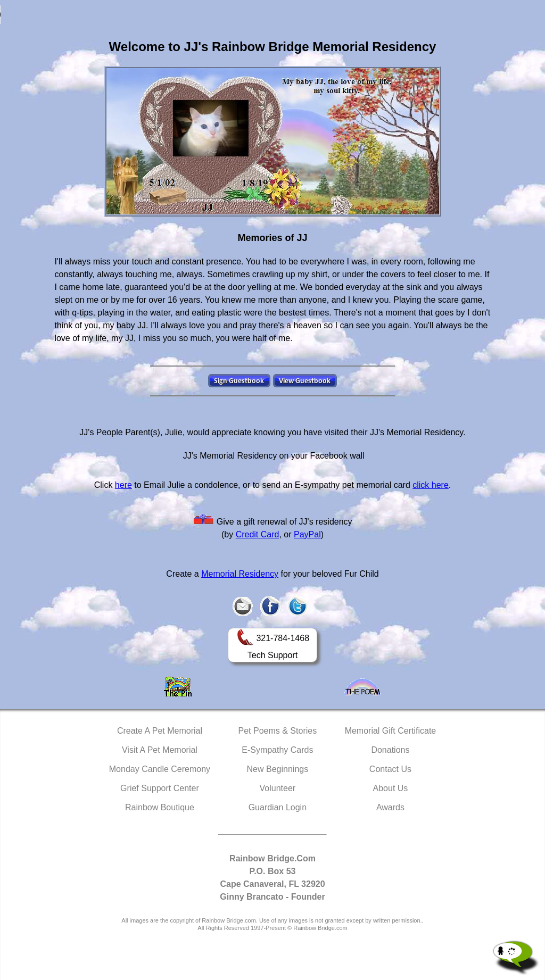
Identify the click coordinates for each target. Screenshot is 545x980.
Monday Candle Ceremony (160, 769)
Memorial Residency (240, 574)
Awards (390, 807)
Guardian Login (278, 807)
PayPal (307, 534)
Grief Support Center (160, 788)
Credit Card (258, 534)
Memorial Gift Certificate (391, 731)
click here (431, 485)
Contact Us (390, 769)
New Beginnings (278, 769)
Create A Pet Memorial (160, 731)
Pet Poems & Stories (278, 731)
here (123, 485)
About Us (391, 788)
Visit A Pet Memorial (160, 750)
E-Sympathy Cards (277, 750)
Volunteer (278, 788)
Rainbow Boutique (160, 807)
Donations (390, 750)
